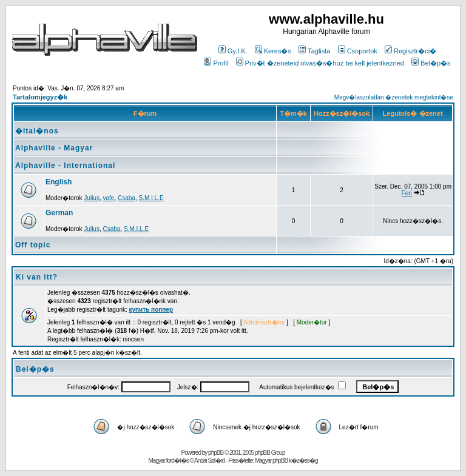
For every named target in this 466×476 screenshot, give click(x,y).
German (59, 213)
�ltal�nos (37, 131)
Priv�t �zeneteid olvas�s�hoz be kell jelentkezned (320, 63)
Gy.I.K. (233, 51)
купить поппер (151, 310)
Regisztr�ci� (410, 51)
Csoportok (358, 51)
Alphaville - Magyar (54, 148)
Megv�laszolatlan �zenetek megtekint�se (394, 97)
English (59, 182)
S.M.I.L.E (151, 198)
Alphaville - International (65, 166)
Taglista (314, 51)
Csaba (127, 198)
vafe (109, 198)
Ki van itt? (37, 277)
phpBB (216, 453)
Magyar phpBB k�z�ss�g (286, 461)
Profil (216, 63)
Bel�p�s (431, 63)
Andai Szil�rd (209, 461)
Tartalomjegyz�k (40, 97)
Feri (407, 193)
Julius (92, 198)
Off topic (33, 245)
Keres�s (273, 51)
